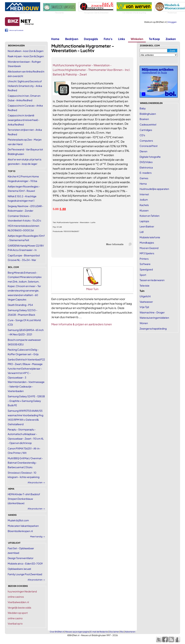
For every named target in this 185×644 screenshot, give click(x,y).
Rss (122, 632)
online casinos (16, 597)
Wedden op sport (18, 613)
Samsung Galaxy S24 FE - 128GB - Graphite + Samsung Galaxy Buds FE (26, 401)
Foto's (108, 39)
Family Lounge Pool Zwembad (25, 574)
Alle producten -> (36, 482)
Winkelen (137, 39)
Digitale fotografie (150, 157)
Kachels (144, 205)
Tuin (142, 291)
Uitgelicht (145, 296)
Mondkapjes (147, 243)
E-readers (146, 173)
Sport (143, 275)
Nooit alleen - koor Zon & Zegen (26, 51)
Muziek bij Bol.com (18, 520)
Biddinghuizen (148, 114)
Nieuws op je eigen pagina (77, 632)
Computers (146, 141)
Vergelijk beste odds (19, 608)
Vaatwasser (146, 302)
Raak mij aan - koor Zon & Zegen (26, 56)
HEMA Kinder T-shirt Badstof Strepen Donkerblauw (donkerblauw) (24, 499)
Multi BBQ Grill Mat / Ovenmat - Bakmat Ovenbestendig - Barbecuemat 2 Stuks (25, 463)
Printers (144, 259)
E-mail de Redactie (99, 632)
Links (121, 39)
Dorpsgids (91, 39)
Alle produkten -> (36, 580)
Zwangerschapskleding (153, 328)
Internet (144, 194)
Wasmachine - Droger (152, 312)
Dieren (143, 151)
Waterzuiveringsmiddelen (154, 318)
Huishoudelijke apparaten (154, 189)
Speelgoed (146, 269)
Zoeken (171, 39)
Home (55, 39)
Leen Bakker (147, 226)
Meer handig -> (38, 537)
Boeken (144, 119)
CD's (142, 135)
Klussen (144, 210)
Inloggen (172, 22)
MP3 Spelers (147, 253)
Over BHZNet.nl (57, 632)
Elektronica (146, 167)
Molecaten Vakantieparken (23, 526)
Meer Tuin (92, 289)
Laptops (144, 221)
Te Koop (154, 39)
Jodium (144, 200)
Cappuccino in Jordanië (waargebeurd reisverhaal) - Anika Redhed (24, 120)
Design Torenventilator (21, 558)
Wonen (144, 323)
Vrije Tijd (144, 307)
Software (145, 264)
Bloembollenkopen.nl (20, 531)
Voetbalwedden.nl (18, 602)
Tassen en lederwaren (152, 280)
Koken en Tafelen (150, 216)
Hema (143, 184)
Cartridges (146, 130)
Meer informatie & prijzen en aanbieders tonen (82, 324)
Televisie (145, 286)
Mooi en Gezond (149, 248)
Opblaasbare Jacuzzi (19, 569)
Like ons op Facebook (16, 30)
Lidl (142, 232)
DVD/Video (146, 162)
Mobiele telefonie (150, 237)
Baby (143, 108)
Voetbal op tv (15, 623)
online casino (15, 618)
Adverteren (130, 632)
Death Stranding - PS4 (20, 305)
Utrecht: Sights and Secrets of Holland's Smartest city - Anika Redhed (25, 86)
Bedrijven (72, 39)
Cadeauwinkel (148, 124)
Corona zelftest (149, 146)
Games (144, 178)
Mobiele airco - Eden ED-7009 (25, 563)
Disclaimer (114, 632)
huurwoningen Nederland (22, 591)
